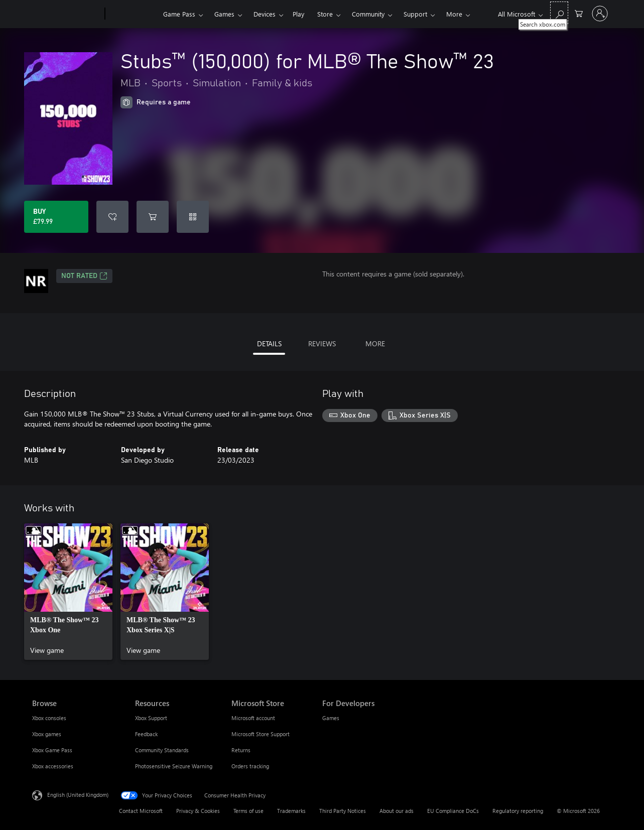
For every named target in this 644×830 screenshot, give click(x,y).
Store (325, 14)
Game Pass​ (179, 14)
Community (368, 14)
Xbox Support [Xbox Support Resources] (151, 718)
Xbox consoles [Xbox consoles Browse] (49, 718)
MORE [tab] (375, 343)
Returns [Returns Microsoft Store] (241, 750)
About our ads (397, 811)
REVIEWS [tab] (322, 343)
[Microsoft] (67, 14)
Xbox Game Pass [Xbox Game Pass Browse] (52, 750)
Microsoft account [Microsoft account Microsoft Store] (253, 718)
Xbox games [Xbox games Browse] (47, 734)
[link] (68, 592)
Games (224, 14)
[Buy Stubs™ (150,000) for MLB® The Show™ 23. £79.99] (56, 217)
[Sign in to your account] (600, 14)
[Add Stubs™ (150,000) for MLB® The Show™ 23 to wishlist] (112, 217)
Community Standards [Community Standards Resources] (162, 750)
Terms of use (248, 811)
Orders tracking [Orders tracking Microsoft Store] (250, 766)
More (454, 14)
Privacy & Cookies (198, 811)
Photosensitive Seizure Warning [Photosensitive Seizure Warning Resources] (174, 766)
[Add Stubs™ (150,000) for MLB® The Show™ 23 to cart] (153, 217)
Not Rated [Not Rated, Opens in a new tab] (84, 276)
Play (298, 14)
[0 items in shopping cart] (579, 13)
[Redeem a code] (193, 217)
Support (415, 14)
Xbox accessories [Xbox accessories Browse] (53, 766)
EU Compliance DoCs (453, 811)
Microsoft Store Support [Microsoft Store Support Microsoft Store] (261, 734)
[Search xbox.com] (559, 13)
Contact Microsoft (141, 811)
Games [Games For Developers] (331, 718)
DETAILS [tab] (269, 343)
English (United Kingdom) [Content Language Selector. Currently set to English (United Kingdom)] (78, 795)
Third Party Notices (343, 811)
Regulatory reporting (518, 811)
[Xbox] (133, 14)
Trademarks (291, 811)
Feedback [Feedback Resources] (146, 734)
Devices (265, 14)
